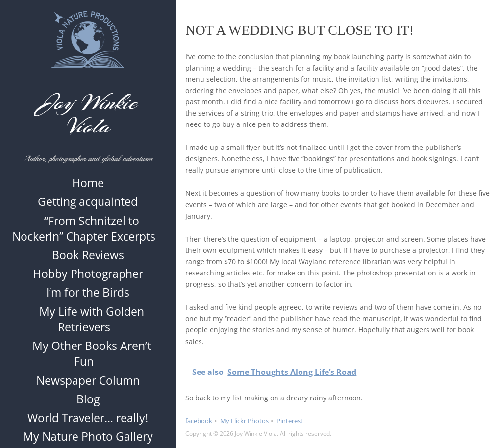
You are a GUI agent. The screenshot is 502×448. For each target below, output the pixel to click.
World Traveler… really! (88, 423)
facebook (199, 421)
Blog (88, 404)
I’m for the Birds (88, 298)
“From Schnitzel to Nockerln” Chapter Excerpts (84, 233)
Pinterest (290, 421)
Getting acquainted (88, 207)
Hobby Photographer (88, 278)
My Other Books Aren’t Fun (92, 358)
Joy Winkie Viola (88, 114)
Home (88, 188)
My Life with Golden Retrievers (92, 324)
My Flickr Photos (244, 421)
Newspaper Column (88, 385)
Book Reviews (88, 260)
